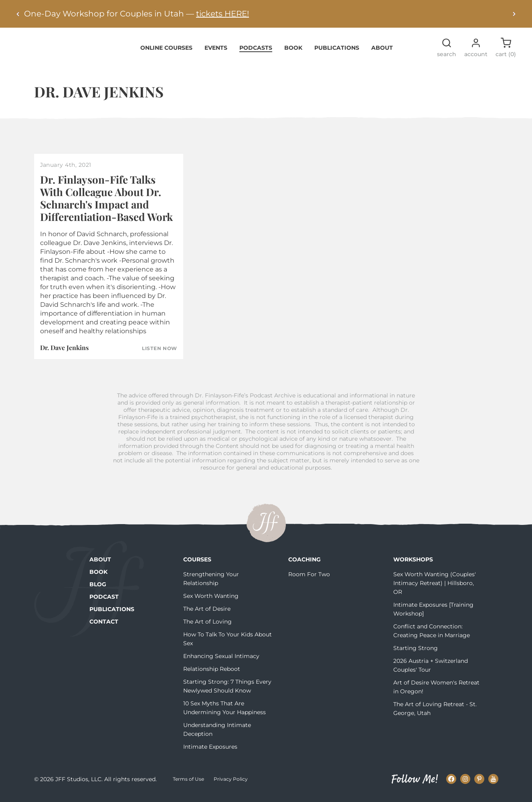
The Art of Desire (207, 614)
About (382, 52)
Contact (104, 626)
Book (293, 52)
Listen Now (160, 353)
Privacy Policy (231, 784)
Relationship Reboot (212, 674)
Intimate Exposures (210, 751)
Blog (98, 589)
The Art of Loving (207, 626)
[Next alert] (514, 14)
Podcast (104, 601)
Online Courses (166, 52)
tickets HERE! (223, 14)
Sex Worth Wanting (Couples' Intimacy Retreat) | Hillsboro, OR (435, 588)
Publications (337, 52)
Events (216, 52)
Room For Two (309, 579)
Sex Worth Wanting (211, 601)
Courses (197, 564)
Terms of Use (188, 784)
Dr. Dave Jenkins (64, 352)
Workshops (413, 564)
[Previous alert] (18, 14)
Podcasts (256, 52)
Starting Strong (416, 653)
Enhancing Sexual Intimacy (221, 661)
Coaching (304, 564)
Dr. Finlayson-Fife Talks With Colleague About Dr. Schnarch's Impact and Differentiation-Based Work (106, 203)
